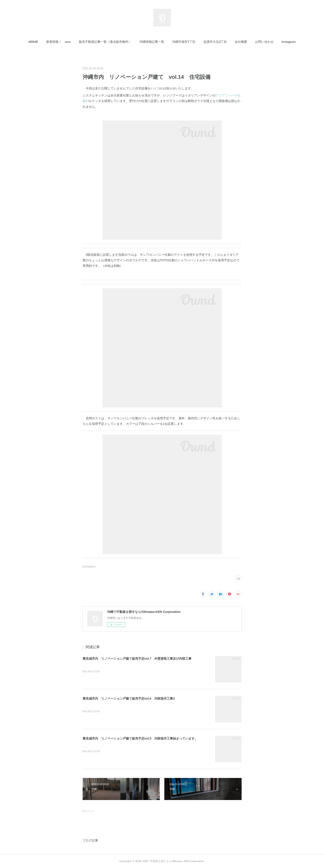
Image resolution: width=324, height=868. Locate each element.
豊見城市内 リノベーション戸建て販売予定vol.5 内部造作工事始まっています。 (140, 738)
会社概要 (241, 42)
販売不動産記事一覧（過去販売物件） (105, 42)
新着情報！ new (59, 42)
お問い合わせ (264, 42)
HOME (33, 42)
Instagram (289, 42)
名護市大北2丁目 (215, 42)
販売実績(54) (89, 567)
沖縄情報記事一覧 (152, 42)
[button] (33, 42)
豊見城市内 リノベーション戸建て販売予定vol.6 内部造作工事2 (129, 699)
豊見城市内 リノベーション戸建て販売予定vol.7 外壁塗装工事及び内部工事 (137, 659)
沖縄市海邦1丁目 (184, 42)
